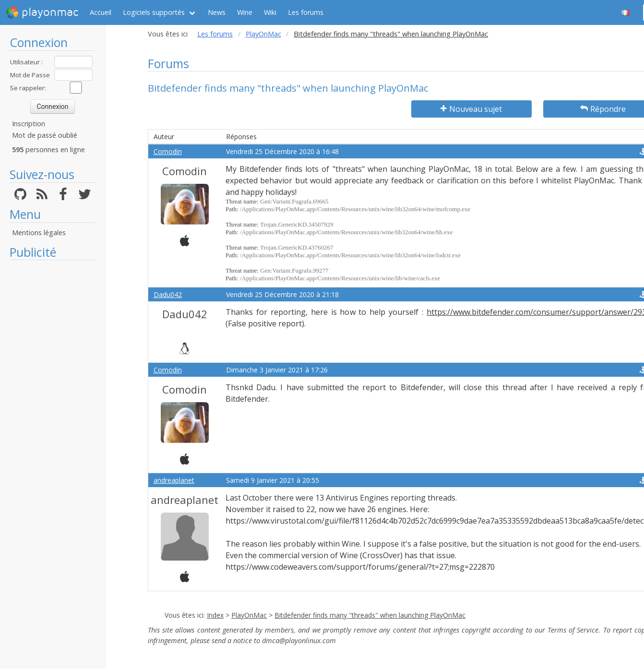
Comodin (168, 151)
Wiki (270, 12)
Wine (245, 12)
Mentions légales (39, 233)
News (217, 12)
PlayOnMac (263, 34)
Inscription (29, 124)
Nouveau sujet (471, 109)
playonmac (42, 12)
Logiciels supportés (154, 12)
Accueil (101, 12)
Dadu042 (168, 294)
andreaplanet (174, 480)
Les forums (306, 12)
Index (215, 615)
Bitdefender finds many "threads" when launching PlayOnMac (370, 615)
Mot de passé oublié (45, 135)
